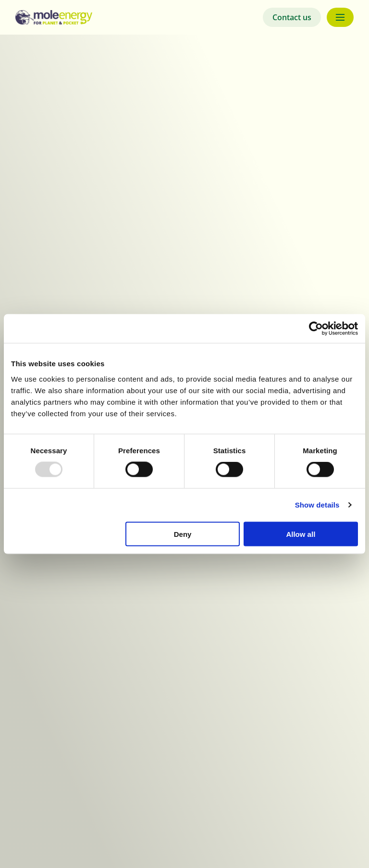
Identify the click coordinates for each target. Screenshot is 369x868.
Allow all (301, 534)
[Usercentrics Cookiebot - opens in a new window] (316, 329)
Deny (183, 534)
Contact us (292, 17)
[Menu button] (340, 17)
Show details (317, 505)
